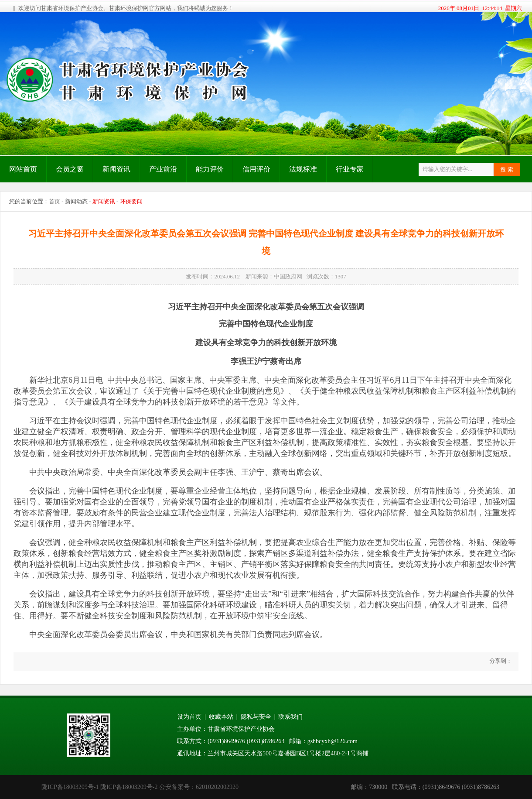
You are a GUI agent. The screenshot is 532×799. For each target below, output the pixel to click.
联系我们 (290, 717)
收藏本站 (221, 717)
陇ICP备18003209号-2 (129, 787)
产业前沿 (163, 169)
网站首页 (23, 169)
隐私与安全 (256, 717)
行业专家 (350, 169)
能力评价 (210, 169)
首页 (55, 201)
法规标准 (303, 169)
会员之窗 (70, 169)
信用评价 (256, 169)
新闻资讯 (116, 169)
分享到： (500, 661)
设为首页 (189, 717)
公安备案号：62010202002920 (199, 787)
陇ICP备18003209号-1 (70, 787)
